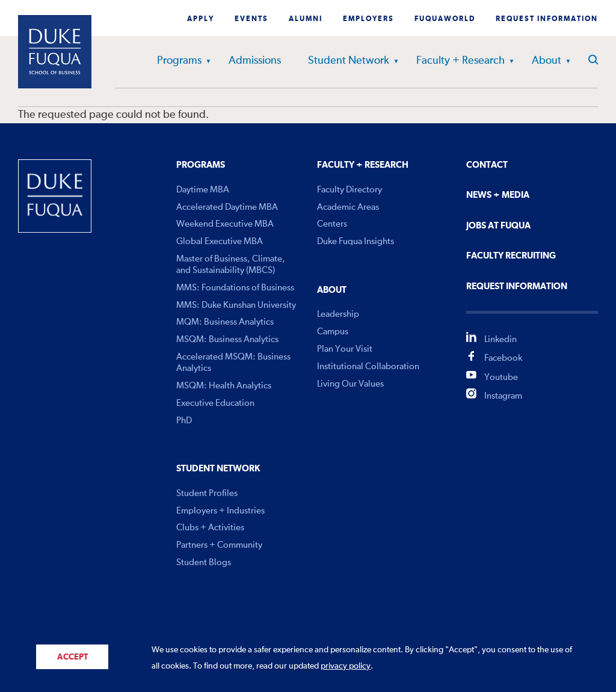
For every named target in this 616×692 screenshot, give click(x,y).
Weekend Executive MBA (225, 224)
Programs (179, 61)
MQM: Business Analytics (225, 322)
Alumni (306, 19)
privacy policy (346, 666)
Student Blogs (204, 562)
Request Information (547, 19)
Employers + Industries (220, 511)
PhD (184, 421)
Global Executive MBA (220, 241)
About (547, 61)
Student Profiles (207, 493)
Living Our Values (350, 384)
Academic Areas (348, 207)
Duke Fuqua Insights (356, 241)
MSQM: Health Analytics (224, 386)
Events (251, 19)
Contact (487, 165)
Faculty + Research (460, 61)
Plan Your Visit (345, 349)
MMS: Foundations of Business (235, 288)
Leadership (338, 314)
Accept (72, 657)
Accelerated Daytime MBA (227, 207)
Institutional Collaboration (368, 366)
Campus (333, 332)
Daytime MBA (203, 190)
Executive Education (215, 403)
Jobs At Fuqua (498, 226)
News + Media (498, 195)
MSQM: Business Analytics (227, 339)
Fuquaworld (445, 19)
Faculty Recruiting (511, 256)
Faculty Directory (350, 190)
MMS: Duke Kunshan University (236, 305)
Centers (332, 224)
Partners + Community (219, 545)
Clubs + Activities (210, 528)
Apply (201, 19)
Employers (368, 19)
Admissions (255, 61)
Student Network (349, 61)
